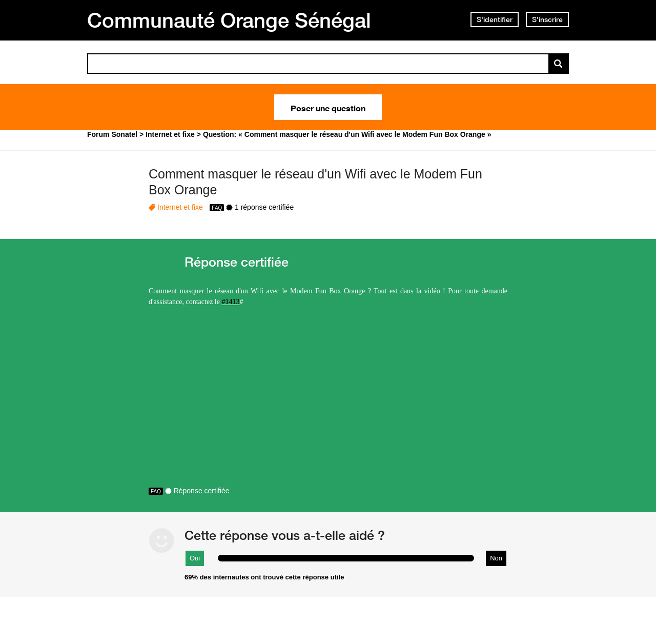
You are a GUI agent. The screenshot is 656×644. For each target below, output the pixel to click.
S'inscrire (547, 19)
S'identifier (495, 19)
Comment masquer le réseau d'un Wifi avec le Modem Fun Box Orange (315, 182)
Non (496, 558)
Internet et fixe (180, 207)
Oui (195, 558)
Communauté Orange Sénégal (229, 20)
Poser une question (328, 107)
